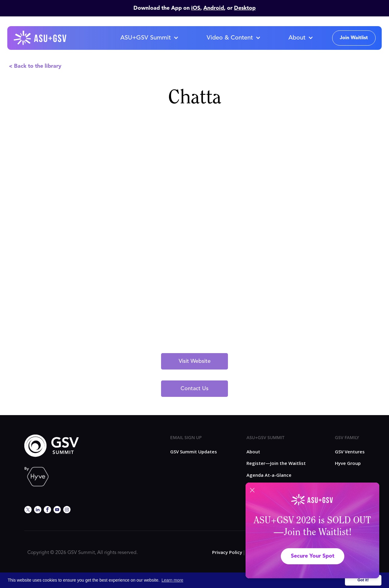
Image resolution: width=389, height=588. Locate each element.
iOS (196, 8)
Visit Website (195, 361)
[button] (149, 38)
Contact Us (194, 389)
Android (214, 8)
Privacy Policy (227, 552)
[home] (40, 38)
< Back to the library (35, 66)
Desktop (245, 8)
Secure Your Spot (313, 556)
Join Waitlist (354, 38)
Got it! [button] (363, 580)
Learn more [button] (173, 580)
